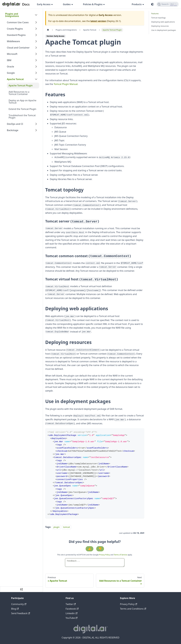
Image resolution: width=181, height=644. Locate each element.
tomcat (67, 527)
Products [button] (137, 4)
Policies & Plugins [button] (93, 4)
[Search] (168, 4)
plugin (56, 527)
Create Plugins (15, 29)
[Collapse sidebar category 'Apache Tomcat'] (36, 79)
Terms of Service (120, 555)
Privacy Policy (105, 555)
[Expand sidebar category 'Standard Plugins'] (36, 35)
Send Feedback (21, 613)
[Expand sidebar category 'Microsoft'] (36, 54)
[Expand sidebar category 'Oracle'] (36, 67)
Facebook (72, 609)
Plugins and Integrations (12, 15)
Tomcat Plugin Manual (66, 84)
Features (155, 13)
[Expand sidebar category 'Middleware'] (36, 41)
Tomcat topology (158, 18)
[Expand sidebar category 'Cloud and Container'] (36, 48)
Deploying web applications (163, 22)
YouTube (72, 618)
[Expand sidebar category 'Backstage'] (36, 130)
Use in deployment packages (164, 30)
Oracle (10, 67)
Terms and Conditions (133, 609)
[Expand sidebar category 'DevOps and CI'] (36, 124)
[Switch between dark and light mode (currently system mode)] (153, 4)
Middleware (13, 41)
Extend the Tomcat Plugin (22, 109)
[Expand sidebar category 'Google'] (36, 73)
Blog (15, 609)
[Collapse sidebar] (21, 589)
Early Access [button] (44, 4)
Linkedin (71, 613)
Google (11, 73)
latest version (98, 21)
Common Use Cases (18, 22)
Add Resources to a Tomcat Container (19, 93)
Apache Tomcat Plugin (21, 85)
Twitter (71, 604)
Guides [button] (67, 4)
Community (19, 604)
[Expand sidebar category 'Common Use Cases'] (36, 22)
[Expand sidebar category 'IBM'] (36, 60)
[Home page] (48, 30)
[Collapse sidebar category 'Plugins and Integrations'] (36, 15)
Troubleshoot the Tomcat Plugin (22, 116)
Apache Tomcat (15, 79)
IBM (9, 60)
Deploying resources (160, 26)
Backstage (13, 130)
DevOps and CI (15, 124)
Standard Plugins (16, 35)
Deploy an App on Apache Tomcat (22, 102)
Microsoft (12, 54)
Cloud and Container (18, 48)
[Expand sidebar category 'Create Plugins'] (36, 29)
